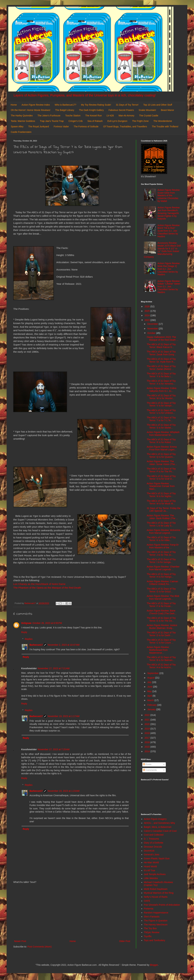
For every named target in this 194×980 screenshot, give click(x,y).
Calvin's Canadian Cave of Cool (160, 831)
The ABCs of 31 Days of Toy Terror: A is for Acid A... (161, 666)
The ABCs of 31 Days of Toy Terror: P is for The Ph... (161, 470)
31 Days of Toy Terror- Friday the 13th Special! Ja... (164, 510)
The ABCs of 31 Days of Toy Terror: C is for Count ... (161, 641)
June (150, 687)
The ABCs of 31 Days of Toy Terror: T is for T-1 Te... (161, 419)
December (153, 324)
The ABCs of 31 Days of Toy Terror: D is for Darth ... (161, 634)
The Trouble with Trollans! (165, 127)
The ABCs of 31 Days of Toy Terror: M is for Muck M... (161, 502)
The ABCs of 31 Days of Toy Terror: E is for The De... (161, 619)
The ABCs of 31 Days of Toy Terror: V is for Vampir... (161, 404)
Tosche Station (73, 116)
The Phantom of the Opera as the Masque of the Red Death (47, 588)
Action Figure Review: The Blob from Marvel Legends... (163, 597)
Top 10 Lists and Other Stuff (158, 105)
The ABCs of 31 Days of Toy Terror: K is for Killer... (161, 539)
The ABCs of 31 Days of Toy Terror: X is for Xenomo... (161, 382)
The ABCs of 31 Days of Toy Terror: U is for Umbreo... (161, 412)
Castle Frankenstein (21, 132)
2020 (147, 724)
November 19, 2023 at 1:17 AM (64, 716)
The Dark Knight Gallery (91, 110)
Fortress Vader (61, 127)
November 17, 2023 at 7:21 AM (54, 668)
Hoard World (150, 866)
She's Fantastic (152, 917)
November (153, 329)
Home (14, 105)
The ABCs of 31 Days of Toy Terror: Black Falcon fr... (161, 346)
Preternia (149, 909)
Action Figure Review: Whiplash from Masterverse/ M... (163, 434)
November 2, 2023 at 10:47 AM (64, 645)
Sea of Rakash (95, 121)
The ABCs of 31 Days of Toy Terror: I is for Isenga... (161, 561)
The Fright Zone (140, 121)
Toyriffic (148, 936)
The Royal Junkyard (39, 127)
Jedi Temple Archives (155, 874)
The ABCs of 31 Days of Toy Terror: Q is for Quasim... (161, 455)
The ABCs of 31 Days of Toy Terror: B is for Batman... (161, 659)
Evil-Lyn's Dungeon (117, 121)
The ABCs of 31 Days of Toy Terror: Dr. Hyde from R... (161, 360)
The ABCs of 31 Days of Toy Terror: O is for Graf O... (161, 478)
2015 (147, 747)
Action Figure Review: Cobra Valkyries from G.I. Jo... (162, 390)
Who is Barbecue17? (65, 105)
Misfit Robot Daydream (156, 889)
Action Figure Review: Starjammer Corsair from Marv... (161, 486)
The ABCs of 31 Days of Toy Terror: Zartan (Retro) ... (161, 368)
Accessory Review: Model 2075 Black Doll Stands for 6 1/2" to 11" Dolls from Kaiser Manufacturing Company (162, 250)
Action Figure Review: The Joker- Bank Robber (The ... (162, 517)
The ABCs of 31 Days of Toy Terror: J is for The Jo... (161, 553)
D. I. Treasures (152, 839)
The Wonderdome (163, 121)
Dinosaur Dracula (153, 847)
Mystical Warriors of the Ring (159, 893)
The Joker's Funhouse (49, 116)
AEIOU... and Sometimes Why (160, 823)
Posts (147, 764)
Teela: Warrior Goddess (23, 121)
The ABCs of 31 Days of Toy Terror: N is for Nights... (161, 495)
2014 (147, 751)
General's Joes (152, 854)
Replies (29, 639)
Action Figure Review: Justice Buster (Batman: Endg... (162, 627)
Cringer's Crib (76, 121)
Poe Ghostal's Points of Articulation (162, 905)
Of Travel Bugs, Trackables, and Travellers (125, 127)
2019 (147, 729)
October (152, 333)
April (150, 696)
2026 (147, 306)
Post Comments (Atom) (40, 947)
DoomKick (149, 851)
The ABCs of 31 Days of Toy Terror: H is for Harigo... (161, 575)
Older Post (125, 941)
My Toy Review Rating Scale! (96, 105)
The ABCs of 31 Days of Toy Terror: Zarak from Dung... (161, 353)
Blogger (154, 965)
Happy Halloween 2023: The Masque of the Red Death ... (162, 338)
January (152, 709)
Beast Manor (167, 110)
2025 (147, 311)
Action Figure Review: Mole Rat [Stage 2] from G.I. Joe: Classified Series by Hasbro (169, 269)
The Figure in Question (156, 921)
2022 (147, 715)
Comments (150, 770)
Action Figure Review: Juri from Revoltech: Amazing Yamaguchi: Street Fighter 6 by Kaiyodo (169, 213)
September (153, 673)
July (150, 682)
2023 (147, 320)
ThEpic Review (152, 932)
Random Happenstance (156, 913)
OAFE (147, 901)
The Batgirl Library (65, 110)
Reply (24, 632)
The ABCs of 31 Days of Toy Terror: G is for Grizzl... (161, 590)
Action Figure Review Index (36, 105)
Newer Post (20, 941)
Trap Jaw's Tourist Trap (52, 121)
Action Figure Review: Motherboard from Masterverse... (158, 650)
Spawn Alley (17, 127)
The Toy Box (150, 928)
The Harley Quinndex (22, 116)
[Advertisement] (72, 912)
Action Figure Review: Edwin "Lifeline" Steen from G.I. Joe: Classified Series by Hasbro (169, 287)
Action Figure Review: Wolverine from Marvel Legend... (163, 532)
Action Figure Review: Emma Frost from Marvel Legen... (162, 448)
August (151, 678)
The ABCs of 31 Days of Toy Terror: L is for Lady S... (161, 524)
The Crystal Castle (149, 116)
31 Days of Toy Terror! (127, 105)
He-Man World (151, 862)
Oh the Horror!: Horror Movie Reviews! (31, 110)
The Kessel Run (94, 116)
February (152, 705)
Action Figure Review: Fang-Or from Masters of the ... (163, 546)
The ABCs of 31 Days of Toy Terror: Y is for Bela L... (161, 375)
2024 (147, 315)
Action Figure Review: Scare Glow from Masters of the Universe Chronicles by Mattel (169, 195)
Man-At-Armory (126, 116)
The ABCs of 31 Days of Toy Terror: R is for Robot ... (161, 441)
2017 (147, 738)
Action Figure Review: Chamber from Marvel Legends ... (163, 568)
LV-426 (110, 116)
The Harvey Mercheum (156, 925)
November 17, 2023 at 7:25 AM (54, 749)
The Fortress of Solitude (86, 127)
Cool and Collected (154, 835)
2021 (147, 720)
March (151, 700)
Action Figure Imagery (155, 819)
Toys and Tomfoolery (155, 940)
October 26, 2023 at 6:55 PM (47, 623)
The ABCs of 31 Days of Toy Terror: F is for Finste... (161, 605)
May (150, 691)
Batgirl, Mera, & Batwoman (158, 827)
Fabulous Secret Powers (121, 110)
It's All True (150, 870)
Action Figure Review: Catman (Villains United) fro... (162, 583)
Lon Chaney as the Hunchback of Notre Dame (39, 584)
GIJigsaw (26, 623)
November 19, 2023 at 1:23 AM (64, 791)
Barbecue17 (36, 645)
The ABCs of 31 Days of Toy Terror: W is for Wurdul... (161, 397)
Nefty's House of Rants (156, 897)
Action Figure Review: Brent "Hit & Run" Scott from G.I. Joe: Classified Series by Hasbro (169, 231)
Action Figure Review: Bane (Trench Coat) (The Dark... (162, 612)
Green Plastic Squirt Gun (157, 858)
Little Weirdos (151, 878)
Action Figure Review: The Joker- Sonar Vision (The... (162, 463)
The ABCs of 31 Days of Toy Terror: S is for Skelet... (161, 426)
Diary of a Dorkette (154, 843)
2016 (147, 742)
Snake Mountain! (147, 110)
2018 (147, 733)
